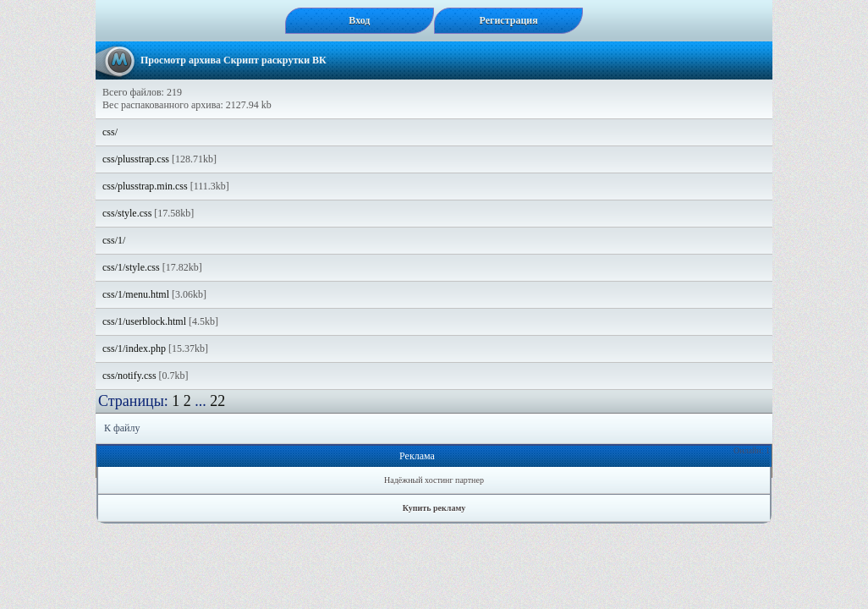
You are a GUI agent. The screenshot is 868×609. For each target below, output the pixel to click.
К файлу (122, 428)
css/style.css (127, 213)
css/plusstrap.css (136, 159)
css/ (110, 132)
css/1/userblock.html (144, 321)
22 (217, 401)
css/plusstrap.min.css (145, 186)
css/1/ (114, 240)
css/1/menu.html (136, 294)
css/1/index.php (134, 348)
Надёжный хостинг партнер (434, 480)
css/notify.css (129, 376)
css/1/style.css (131, 267)
